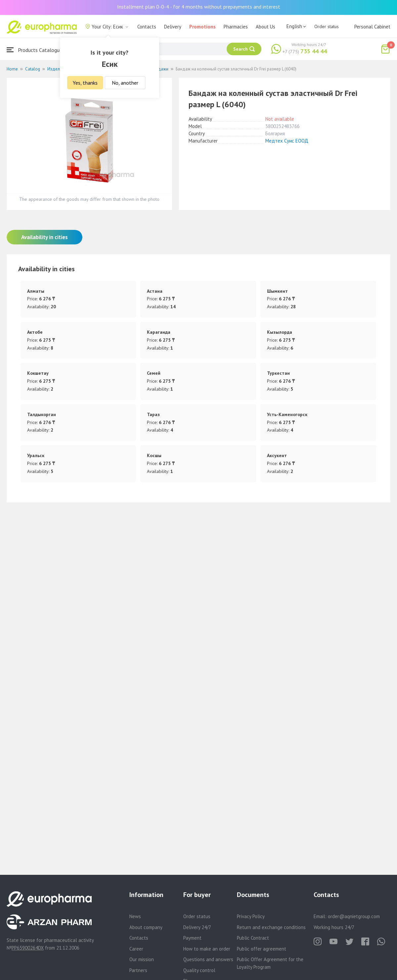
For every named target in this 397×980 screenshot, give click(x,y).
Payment (192, 938)
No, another (125, 83)
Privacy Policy (251, 916)
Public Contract (253, 938)
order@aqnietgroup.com (354, 916)
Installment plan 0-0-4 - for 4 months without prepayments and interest (199, 7)
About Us (265, 27)
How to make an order (207, 949)
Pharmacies (236, 27)
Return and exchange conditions (271, 927)
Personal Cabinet (372, 27)
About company (146, 927)
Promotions (202, 27)
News (135, 916)
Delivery (173, 27)
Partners (138, 970)
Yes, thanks (85, 83)
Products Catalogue (34, 50)
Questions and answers (208, 959)
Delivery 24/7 (197, 927)
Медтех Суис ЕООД (287, 141)
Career (136, 949)
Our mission (142, 959)
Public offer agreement (262, 949)
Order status (327, 26)
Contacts (147, 27)
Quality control (199, 970)
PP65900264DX (28, 948)
